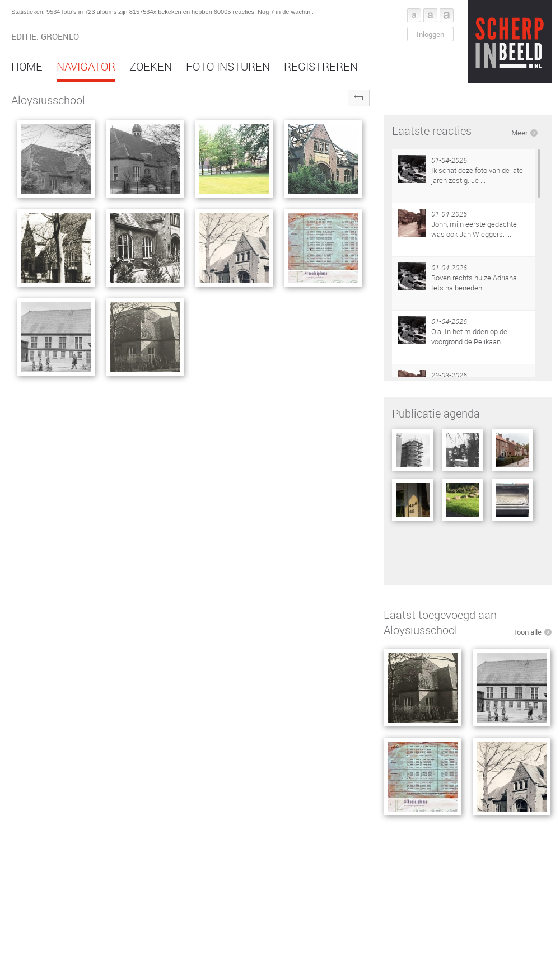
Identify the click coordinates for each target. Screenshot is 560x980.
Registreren (321, 66)
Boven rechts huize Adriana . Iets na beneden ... (476, 283)
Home (27, 66)
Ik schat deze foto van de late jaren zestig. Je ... (477, 175)
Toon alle (527, 632)
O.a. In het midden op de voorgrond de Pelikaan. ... (470, 336)
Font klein (414, 15)
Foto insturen (228, 66)
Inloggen (430, 34)
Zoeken (151, 66)
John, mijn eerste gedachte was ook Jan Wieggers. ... (474, 229)
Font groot (447, 15)
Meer (519, 133)
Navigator (86, 66)
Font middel (430, 15)
